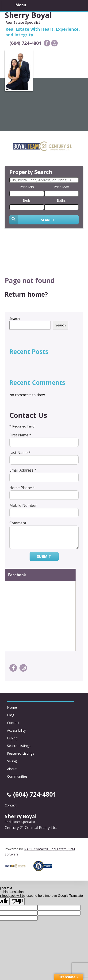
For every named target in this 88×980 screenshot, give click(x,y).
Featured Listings (21, 753)
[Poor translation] (17, 901)
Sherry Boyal (28, 15)
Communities (17, 776)
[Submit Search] (44, 220)
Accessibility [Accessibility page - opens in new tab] (16, 730)
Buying (12, 738)
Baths (61, 200)
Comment (18, 523)
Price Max (61, 187)
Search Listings (19, 745)
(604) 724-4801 (25, 43)
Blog (11, 715)
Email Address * (23, 470)
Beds (27, 200)
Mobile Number (23, 505)
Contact (13, 723)
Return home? (26, 294)
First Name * (20, 435)
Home (12, 707)
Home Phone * (22, 488)
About (12, 769)
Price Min (27, 187)
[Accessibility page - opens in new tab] (45, 872)
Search (15, 319)
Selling (12, 761)
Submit (44, 556)
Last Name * (20, 453)
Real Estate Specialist (20, 822)
